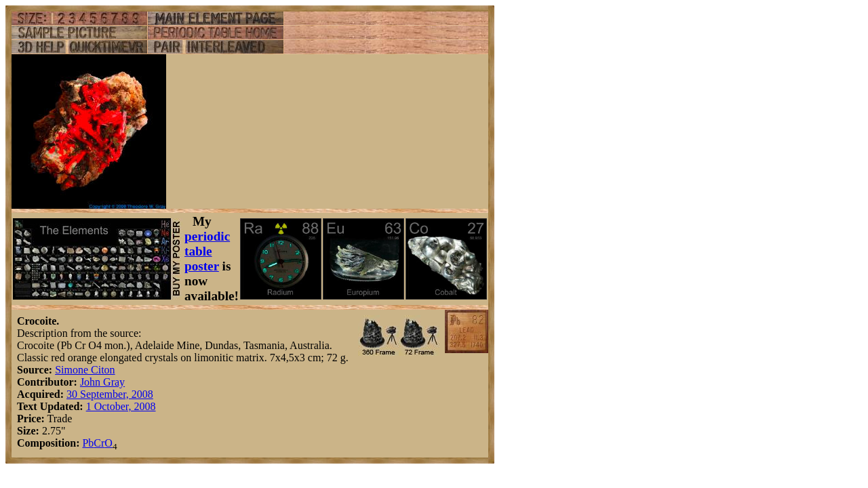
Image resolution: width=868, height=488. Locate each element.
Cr (99, 443)
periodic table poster (207, 251)
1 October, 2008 (121, 406)
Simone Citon (85, 370)
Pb (88, 443)
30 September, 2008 (110, 394)
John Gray (102, 382)
